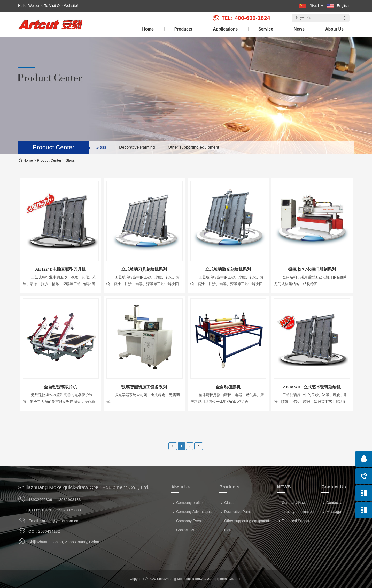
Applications (225, 29)
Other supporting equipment (193, 147)
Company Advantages (192, 512)
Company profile (187, 503)
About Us (334, 29)
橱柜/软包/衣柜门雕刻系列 (312, 269)
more (226, 530)
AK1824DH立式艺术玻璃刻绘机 (312, 387)
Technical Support (294, 521)
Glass (101, 147)
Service (266, 29)
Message (332, 512)
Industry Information (296, 512)
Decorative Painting (137, 147)
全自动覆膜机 (228, 387)
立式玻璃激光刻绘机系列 (228, 269)
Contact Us (183, 530)
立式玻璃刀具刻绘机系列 (144, 269)
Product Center (49, 160)
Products (183, 29)
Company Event (187, 521)
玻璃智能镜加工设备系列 (144, 387)
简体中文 (317, 6)
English (343, 6)
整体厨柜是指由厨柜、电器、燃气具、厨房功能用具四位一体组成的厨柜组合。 (227, 398)
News (299, 29)
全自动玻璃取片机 (60, 387)
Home (148, 29)
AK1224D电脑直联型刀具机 (60, 269)
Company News (293, 503)
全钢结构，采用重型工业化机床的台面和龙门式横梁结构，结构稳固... (311, 281)
